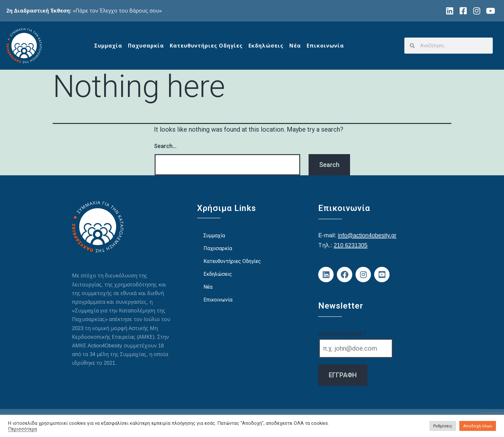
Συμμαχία (108, 46)
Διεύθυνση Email (342, 333)
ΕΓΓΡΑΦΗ (343, 375)
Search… (165, 146)
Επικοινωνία (325, 46)
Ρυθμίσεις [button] (443, 426)
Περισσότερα (22, 429)
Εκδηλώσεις (266, 46)
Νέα (295, 46)
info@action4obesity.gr (367, 235)
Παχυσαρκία (146, 46)
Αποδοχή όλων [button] (478, 426)
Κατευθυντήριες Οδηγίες (206, 46)
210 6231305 (351, 245)
